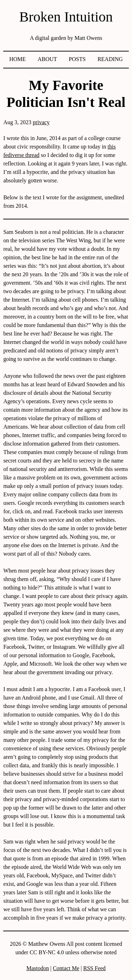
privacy (41, 122)
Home (17, 59)
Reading (110, 59)
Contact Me (66, 968)
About (47, 59)
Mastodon (38, 968)
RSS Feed (94, 968)
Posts (77, 59)
